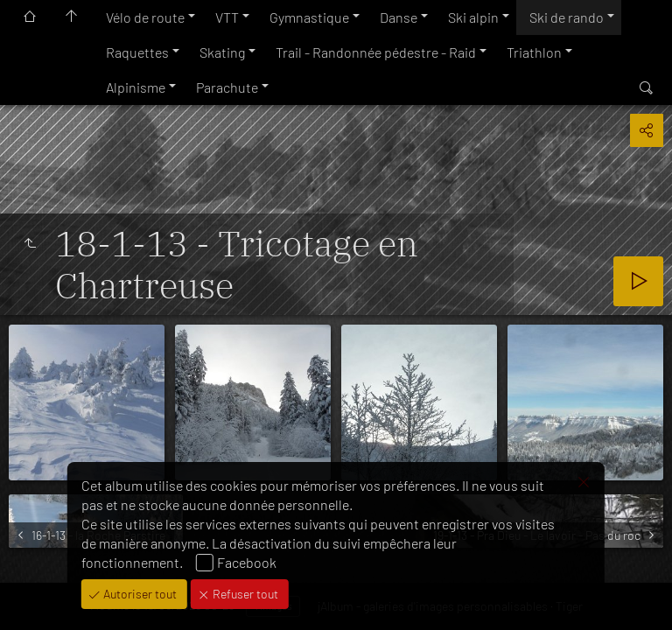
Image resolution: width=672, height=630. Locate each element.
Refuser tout (244, 594)
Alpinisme (136, 87)
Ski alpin (473, 17)
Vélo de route (145, 17)
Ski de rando (567, 17)
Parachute (227, 87)
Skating (222, 52)
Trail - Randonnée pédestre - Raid (376, 52)
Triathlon (534, 52)
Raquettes (137, 52)
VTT (227, 17)
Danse (399, 17)
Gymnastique (309, 17)
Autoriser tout (139, 594)
